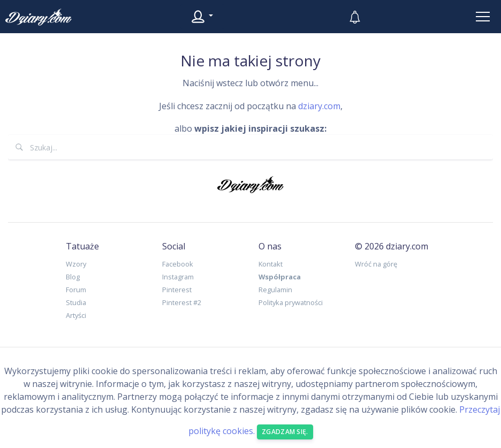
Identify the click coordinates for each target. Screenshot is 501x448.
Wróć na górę (376, 264)
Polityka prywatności (291, 302)
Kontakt (271, 264)
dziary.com (319, 106)
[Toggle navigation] (483, 17)
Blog (73, 277)
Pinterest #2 (182, 302)
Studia (76, 302)
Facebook (178, 264)
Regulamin (275, 290)
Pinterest (177, 290)
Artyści (76, 315)
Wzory (76, 264)
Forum (76, 290)
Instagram (178, 277)
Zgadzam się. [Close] (285, 432)
